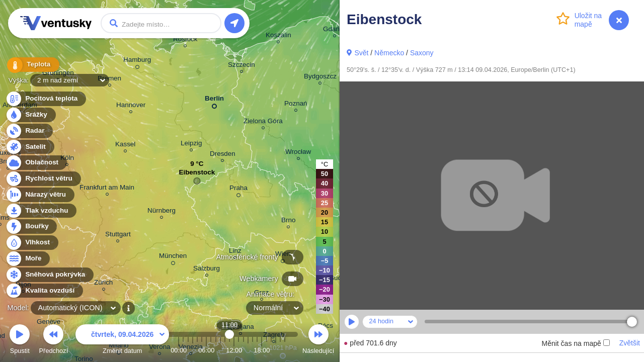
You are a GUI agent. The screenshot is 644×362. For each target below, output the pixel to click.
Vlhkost (32, 243)
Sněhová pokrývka (49, 275)
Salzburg (207, 270)
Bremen (109, 80)
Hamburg (137, 61)
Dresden (223, 155)
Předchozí (54, 341)
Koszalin (278, 36)
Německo (389, 53)
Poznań (296, 105)
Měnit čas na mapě (575, 343)
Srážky (30, 115)
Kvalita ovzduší (44, 291)
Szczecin (242, 66)
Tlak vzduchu (41, 211)
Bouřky (31, 227)
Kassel (125, 146)
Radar (29, 131)
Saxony (422, 53)
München (173, 257)
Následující (318, 341)
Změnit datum (122, 341)
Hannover (131, 106)
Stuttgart (118, 236)
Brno (288, 221)
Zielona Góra (263, 122)
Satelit (30, 147)
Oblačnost (36, 163)
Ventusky (54, 23)
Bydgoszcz (320, 78)
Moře (28, 259)
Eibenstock (197, 175)
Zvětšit (630, 343)
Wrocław (298, 153)
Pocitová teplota (46, 99)
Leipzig (191, 145)
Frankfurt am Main (107, 189)
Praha (238, 190)
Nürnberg (162, 212)
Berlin (214, 100)
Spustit (20, 341)
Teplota (31, 65)
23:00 (285, 350)
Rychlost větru (43, 179)
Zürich (103, 284)
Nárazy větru (40, 195)
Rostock (185, 40)
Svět (361, 53)
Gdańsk (335, 30)
